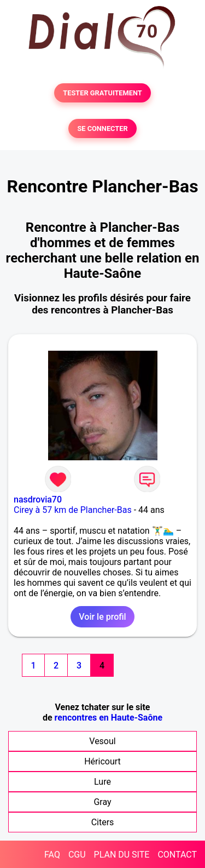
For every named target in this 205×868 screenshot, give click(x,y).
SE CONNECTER (102, 129)
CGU (77, 855)
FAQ (52, 855)
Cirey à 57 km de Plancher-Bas (73, 510)
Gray (102, 802)
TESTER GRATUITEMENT (102, 93)
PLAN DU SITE (122, 855)
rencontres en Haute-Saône (109, 718)
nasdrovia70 (38, 499)
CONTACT (177, 855)
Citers (103, 822)
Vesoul (102, 741)
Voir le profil (102, 617)
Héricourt (102, 761)
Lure (102, 782)
